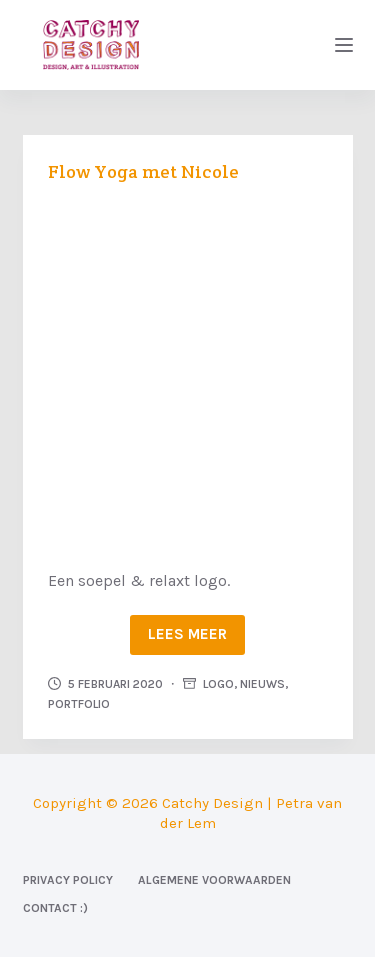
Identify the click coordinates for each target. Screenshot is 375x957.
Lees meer (187, 634)
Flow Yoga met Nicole (143, 171)
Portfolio (79, 704)
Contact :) (55, 908)
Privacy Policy (68, 880)
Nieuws (262, 684)
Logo (218, 684)
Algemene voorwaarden (214, 880)
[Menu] (344, 45)
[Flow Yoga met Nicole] (188, 373)
